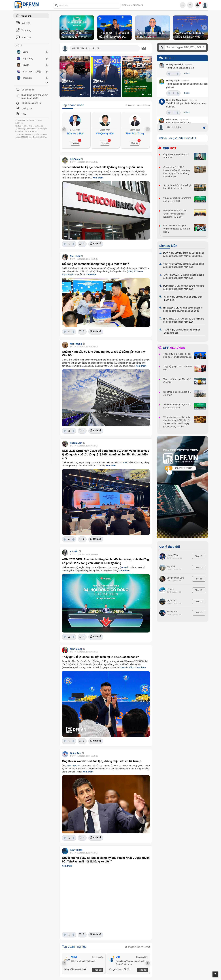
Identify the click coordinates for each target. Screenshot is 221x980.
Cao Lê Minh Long (175, 578)
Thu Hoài (75, 256)
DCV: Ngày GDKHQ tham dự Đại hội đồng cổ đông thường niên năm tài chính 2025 (184, 254)
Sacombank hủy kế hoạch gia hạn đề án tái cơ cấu (178, 187)
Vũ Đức (74, 551)
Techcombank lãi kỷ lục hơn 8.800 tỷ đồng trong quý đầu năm (102, 167)
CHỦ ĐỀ (18, 46)
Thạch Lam (76, 443)
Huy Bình (171, 566)
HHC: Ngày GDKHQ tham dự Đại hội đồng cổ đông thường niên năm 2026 (184, 320)
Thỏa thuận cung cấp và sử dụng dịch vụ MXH (34, 96)
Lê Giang (75, 159)
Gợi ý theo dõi (170, 547)
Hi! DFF (167, 58)
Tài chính (27, 78)
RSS (24, 114)
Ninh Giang (76, 649)
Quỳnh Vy (171, 600)
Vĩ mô (26, 52)
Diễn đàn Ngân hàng (177, 100)
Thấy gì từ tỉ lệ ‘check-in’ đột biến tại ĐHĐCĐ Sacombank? (114, 37)
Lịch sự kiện (168, 246)
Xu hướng (26, 30)
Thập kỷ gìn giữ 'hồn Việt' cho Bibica (178, 368)
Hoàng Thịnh (173, 81)
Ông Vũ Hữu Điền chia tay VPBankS (176, 156)
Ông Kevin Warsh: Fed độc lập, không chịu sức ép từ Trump (102, 761)
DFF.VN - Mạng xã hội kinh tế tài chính (178, 138)
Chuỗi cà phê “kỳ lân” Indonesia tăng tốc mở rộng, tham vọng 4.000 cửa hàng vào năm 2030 (177, 172)
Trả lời (187, 74)
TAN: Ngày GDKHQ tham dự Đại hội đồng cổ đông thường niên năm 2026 (183, 276)
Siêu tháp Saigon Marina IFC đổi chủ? (177, 393)
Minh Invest (172, 120)
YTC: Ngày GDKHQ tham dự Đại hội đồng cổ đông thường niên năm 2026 (184, 265)
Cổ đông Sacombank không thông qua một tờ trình (96, 264)
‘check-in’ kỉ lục (127, 667)
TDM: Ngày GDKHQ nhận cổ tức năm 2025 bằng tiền (182, 331)
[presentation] (63, 28)
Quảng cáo (27, 109)
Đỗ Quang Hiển (105, 134)
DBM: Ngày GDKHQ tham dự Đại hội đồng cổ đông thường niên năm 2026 (184, 287)
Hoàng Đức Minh (175, 64)
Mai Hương (76, 344)
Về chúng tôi (28, 90)
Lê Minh (170, 589)
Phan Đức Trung (135, 134)
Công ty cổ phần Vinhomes (83, 961)
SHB (125, 463)
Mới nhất (26, 23)
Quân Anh (75, 753)
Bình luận (26, 37)
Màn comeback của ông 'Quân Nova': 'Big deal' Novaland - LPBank (175, 214)
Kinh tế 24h (76, 850)
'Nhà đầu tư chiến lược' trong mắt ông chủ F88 (177, 199)
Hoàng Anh (172, 612)
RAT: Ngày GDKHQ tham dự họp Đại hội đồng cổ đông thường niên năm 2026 (183, 309)
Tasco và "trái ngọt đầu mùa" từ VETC (177, 381)
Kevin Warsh (73, 766)
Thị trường (28, 58)
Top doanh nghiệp (74, 947)
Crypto (26, 65)
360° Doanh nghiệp (32, 71)
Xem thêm (98, 178)
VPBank (124, 567)
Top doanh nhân (73, 105)
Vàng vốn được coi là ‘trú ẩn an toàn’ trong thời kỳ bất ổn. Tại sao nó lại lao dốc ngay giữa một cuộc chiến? (177, 422)
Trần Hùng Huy (75, 134)
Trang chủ (26, 16)
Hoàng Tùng (173, 555)
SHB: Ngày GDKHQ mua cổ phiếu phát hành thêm (183, 298)
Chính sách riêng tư (31, 103)
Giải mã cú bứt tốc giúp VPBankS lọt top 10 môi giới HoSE (177, 229)
